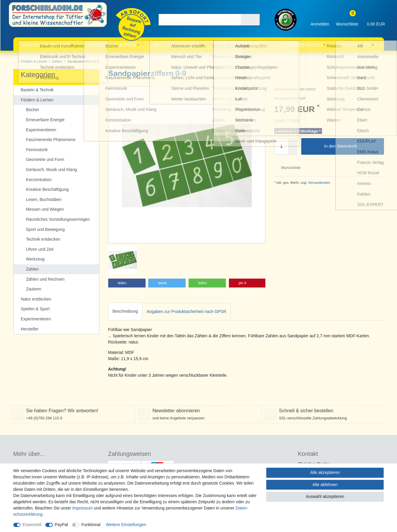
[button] (127, 283)
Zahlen (57, 61)
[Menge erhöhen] (293, 142)
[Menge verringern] (293, 151)
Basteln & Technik (46, 45)
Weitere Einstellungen (126, 525)
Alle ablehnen (325, 485)
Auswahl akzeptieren (325, 496)
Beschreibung (125, 311)
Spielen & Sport (238, 45)
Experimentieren (300, 45)
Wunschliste (289, 168)
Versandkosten (319, 183)
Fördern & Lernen (112, 45)
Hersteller (355, 45)
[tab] (125, 312)
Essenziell (32, 525)
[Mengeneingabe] (281, 146)
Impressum (83, 508)
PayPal (61, 525)
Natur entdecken (177, 45)
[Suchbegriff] (200, 20)
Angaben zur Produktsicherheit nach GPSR (186, 311)
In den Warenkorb (352, 146)
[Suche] (250, 20)
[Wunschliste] (347, 20)
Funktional (91, 525)
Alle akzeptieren (325, 472)
